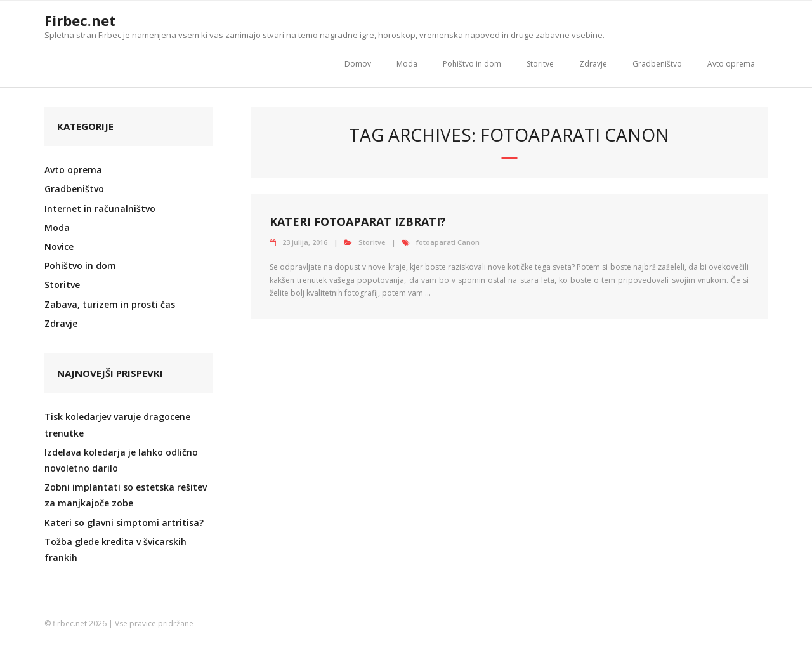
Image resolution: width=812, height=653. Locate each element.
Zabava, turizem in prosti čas (110, 304)
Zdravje (593, 64)
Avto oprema (731, 64)
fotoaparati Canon (448, 242)
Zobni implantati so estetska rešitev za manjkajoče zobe (126, 495)
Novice (59, 247)
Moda (407, 64)
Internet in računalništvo (100, 208)
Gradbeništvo (657, 64)
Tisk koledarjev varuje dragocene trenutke (117, 425)
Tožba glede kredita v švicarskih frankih (115, 550)
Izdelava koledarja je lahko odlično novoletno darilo (121, 460)
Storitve (540, 64)
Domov (358, 64)
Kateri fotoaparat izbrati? (358, 221)
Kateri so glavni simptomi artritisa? (124, 523)
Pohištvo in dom (472, 64)
